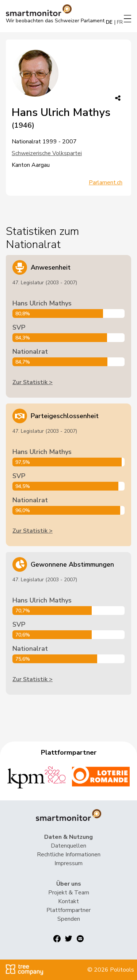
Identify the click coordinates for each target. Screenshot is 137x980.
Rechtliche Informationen (69, 855)
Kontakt (68, 901)
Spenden (69, 919)
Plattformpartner (68, 910)
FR (120, 22)
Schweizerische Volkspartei (47, 153)
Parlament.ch (106, 183)
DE (109, 22)
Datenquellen (68, 846)
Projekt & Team (69, 893)
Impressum (68, 863)
